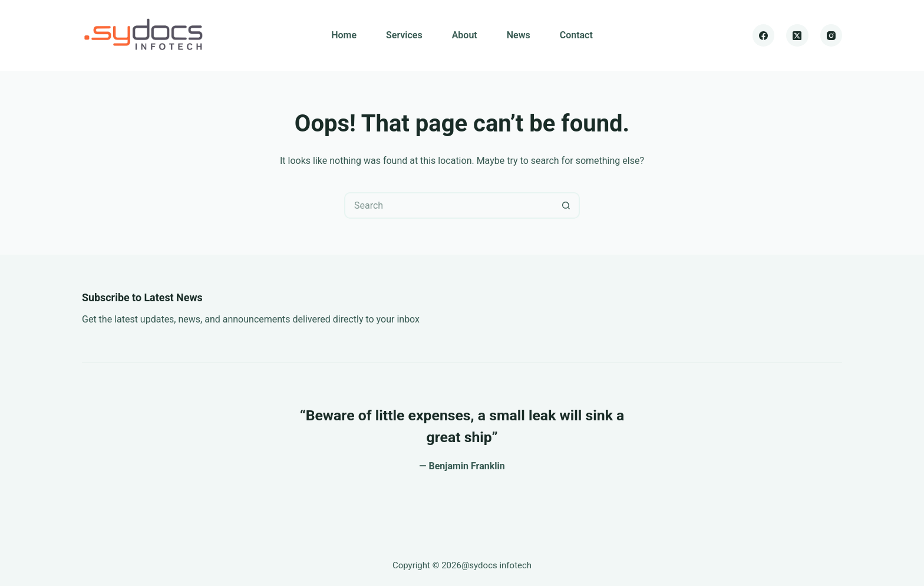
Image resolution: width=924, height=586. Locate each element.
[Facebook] (764, 35)
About (465, 35)
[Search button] (567, 205)
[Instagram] (831, 35)
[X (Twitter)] (797, 35)
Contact (576, 35)
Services (404, 35)
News (519, 35)
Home (344, 35)
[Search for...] (449, 205)
